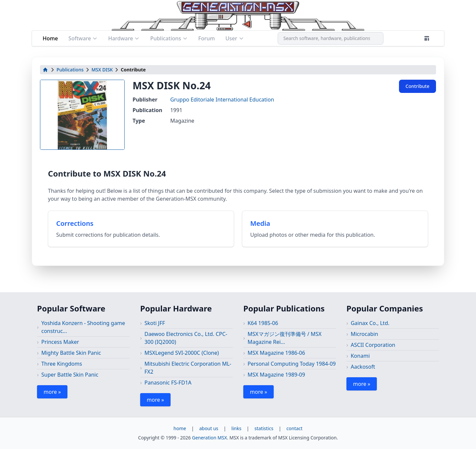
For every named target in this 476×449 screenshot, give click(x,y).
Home (50, 38)
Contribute (417, 86)
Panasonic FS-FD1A (168, 383)
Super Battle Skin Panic (70, 375)
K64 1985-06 (263, 323)
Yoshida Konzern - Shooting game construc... (83, 327)
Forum (207, 38)
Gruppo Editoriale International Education (222, 100)
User (235, 38)
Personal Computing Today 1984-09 (292, 364)
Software (83, 38)
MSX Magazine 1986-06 (276, 353)
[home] (45, 70)
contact (295, 428)
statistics (264, 428)
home (180, 428)
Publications (169, 38)
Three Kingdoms (62, 364)
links (236, 428)
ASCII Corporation (373, 345)
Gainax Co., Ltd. (370, 323)
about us (209, 428)
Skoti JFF (155, 323)
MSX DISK (102, 70)
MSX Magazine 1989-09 (276, 375)
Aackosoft (363, 367)
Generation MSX (210, 438)
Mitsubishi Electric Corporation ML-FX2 (188, 368)
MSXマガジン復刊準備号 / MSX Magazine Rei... (285, 338)
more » (52, 392)
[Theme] (427, 38)
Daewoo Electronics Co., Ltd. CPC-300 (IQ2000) (186, 338)
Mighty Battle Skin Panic (71, 353)
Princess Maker (60, 342)
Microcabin (364, 334)
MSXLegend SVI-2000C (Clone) (182, 353)
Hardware (124, 38)
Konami (360, 356)
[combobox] (331, 38)
